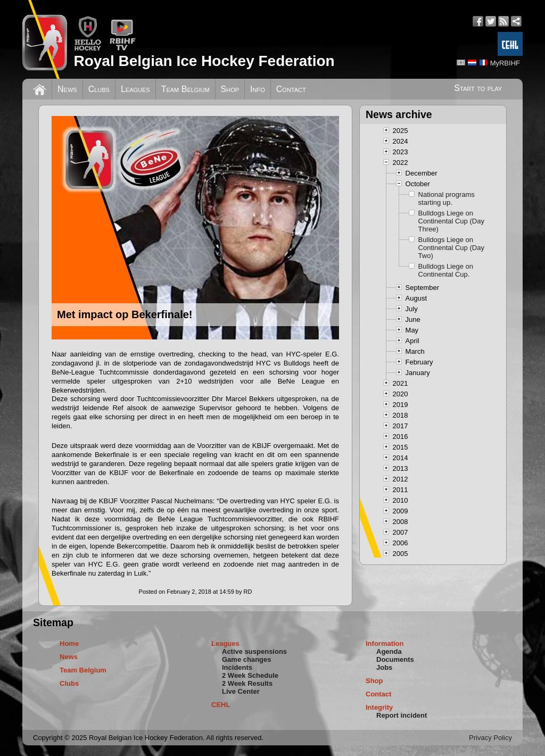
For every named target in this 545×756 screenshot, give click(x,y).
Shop (230, 89)
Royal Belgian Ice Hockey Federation (204, 61)
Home (69, 643)
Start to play (478, 88)
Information (385, 643)
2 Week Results (247, 683)
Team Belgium (185, 89)
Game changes (247, 659)
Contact (291, 89)
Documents (395, 659)
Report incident (402, 715)
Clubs (99, 89)
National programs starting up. (447, 198)
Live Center (241, 691)
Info (258, 89)
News (67, 89)
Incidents (237, 667)
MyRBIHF (505, 63)
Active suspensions (254, 651)
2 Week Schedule (250, 675)
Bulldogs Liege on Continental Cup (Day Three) (451, 221)
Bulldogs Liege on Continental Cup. (446, 270)
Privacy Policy (490, 738)
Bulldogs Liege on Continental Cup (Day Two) (451, 248)
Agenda (389, 651)
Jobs (384, 667)
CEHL (221, 705)
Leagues (135, 89)
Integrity (379, 707)
